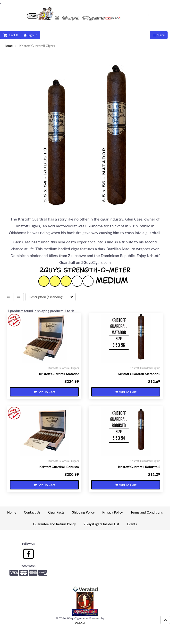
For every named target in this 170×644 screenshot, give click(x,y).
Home (8, 46)
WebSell (80, 623)
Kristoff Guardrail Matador (59, 374)
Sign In (31, 35)
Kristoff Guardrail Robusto (59, 467)
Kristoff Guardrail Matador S (139, 374)
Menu (159, 35)
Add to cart (44, 392)
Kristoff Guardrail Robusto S (139, 467)
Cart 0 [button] (10, 35)
